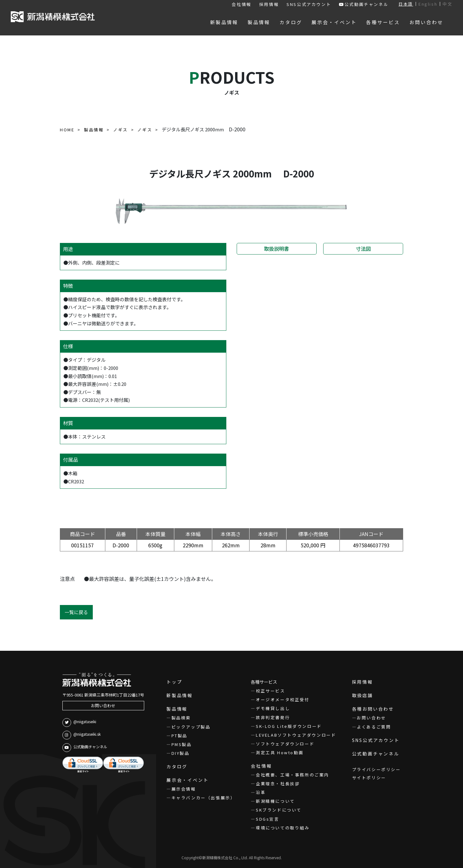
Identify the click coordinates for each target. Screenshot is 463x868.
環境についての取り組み (283, 828)
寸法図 (363, 249)
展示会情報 (184, 789)
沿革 (261, 792)
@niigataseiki (79, 723)
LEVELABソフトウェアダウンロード (296, 735)
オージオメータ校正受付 (283, 700)
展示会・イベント (187, 780)
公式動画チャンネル (364, 4)
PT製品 (179, 736)
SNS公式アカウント (309, 4)
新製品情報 (180, 695)
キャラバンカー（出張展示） (203, 798)
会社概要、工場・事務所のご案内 (292, 775)
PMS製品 (182, 744)
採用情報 (269, 4)
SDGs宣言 (268, 819)
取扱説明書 (276, 249)
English (428, 4)
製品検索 (181, 718)
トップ (174, 682)
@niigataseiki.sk (82, 735)
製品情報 (177, 709)
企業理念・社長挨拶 (278, 784)
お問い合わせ (103, 705)
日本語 (406, 4)
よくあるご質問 (374, 727)
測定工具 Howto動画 (280, 752)
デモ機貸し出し (273, 708)
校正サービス (271, 691)
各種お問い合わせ (373, 709)
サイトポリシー (369, 778)
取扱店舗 (363, 695)
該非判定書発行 (273, 717)
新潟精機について (275, 801)
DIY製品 (181, 753)
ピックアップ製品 (191, 727)
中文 (447, 4)
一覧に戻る (76, 612)
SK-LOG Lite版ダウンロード (289, 726)
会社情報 (241, 4)
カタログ (177, 766)
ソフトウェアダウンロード (285, 744)
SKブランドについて (279, 810)
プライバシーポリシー (376, 769)
